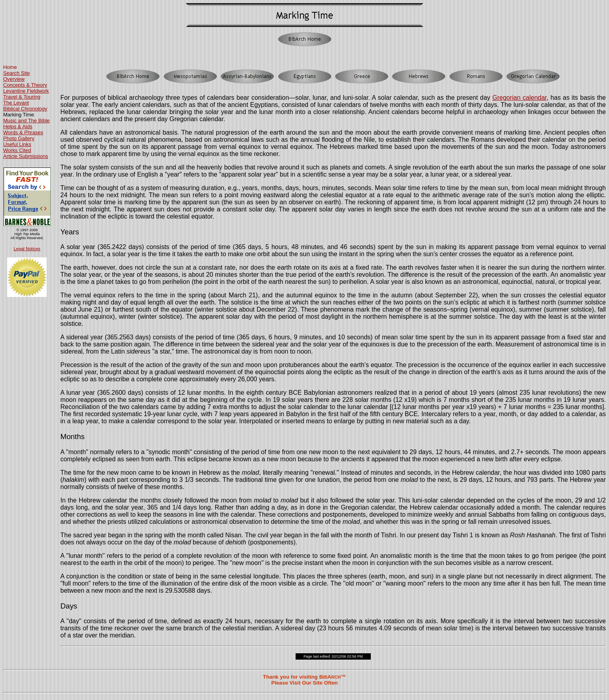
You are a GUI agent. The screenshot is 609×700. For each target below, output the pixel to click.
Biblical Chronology (25, 109)
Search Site (16, 73)
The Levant (16, 103)
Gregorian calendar (519, 98)
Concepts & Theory (25, 85)
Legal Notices (27, 249)
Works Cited (17, 150)
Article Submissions (26, 156)
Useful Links (17, 144)
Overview (14, 79)
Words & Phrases (23, 132)
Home (10, 67)
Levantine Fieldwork (26, 91)
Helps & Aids (18, 126)
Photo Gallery (19, 138)
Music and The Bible (27, 121)
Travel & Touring (22, 97)
